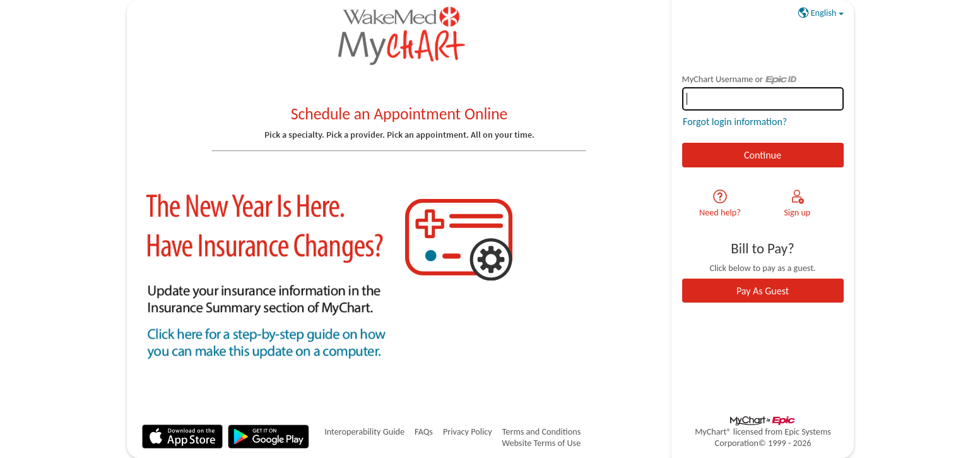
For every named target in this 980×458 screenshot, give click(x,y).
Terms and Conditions (542, 431)
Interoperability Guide (364, 431)
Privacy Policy (468, 431)
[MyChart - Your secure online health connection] (399, 35)
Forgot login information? (735, 122)
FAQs (424, 431)
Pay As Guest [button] (763, 291)
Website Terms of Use (541, 443)
